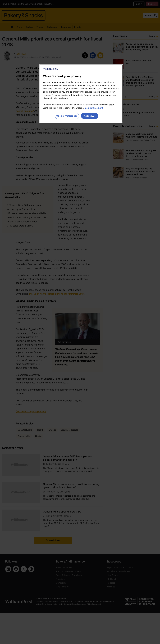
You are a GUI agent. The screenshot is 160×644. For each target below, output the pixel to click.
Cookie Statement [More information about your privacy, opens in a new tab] (94, 108)
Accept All (90, 116)
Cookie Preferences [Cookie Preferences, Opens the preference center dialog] (67, 116)
